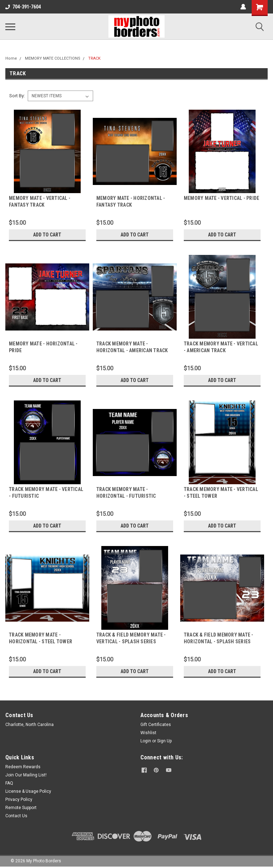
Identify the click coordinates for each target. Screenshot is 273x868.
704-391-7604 (23, 7)
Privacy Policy (19, 799)
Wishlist (148, 733)
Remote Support (21, 808)
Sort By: (17, 96)
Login (146, 741)
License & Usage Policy (28, 791)
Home (11, 58)
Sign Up (164, 741)
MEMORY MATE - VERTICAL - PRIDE (222, 198)
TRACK (94, 58)
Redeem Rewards (23, 767)
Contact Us (16, 816)
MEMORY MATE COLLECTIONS (53, 58)
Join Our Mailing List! (26, 775)
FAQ (9, 783)
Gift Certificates (156, 725)
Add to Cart (47, 235)
